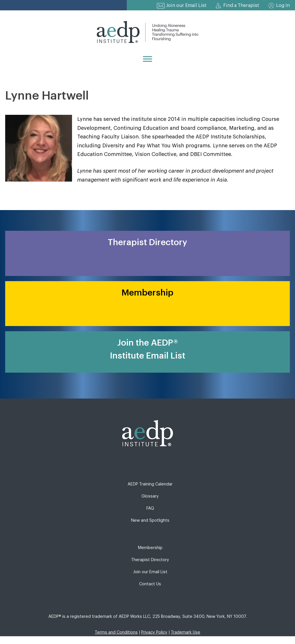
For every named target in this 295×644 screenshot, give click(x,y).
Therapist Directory (150, 560)
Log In (283, 5)
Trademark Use (186, 632)
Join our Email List (186, 5)
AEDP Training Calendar (150, 484)
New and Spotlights (150, 520)
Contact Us (150, 584)
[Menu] (147, 59)
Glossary (150, 496)
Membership (150, 548)
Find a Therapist (241, 5)
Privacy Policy (154, 632)
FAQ (150, 508)
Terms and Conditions (116, 632)
